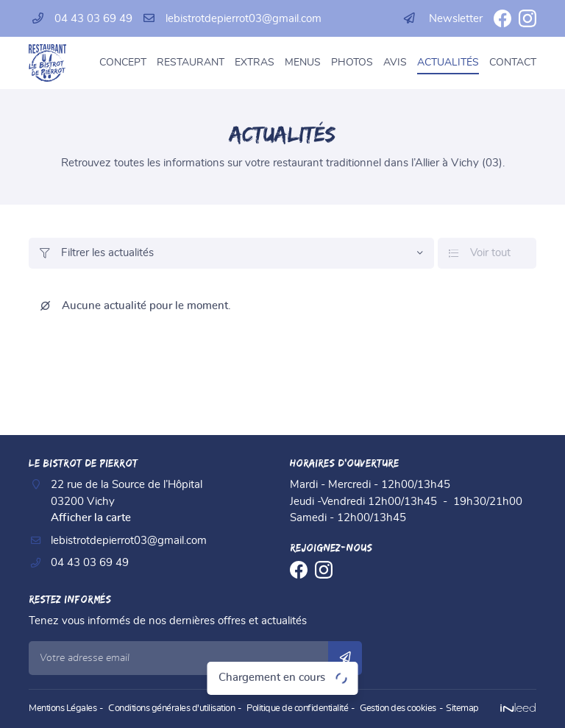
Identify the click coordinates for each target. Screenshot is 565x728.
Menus (303, 63)
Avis (395, 63)
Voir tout (480, 253)
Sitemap (462, 708)
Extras (255, 63)
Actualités (448, 63)
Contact (513, 63)
